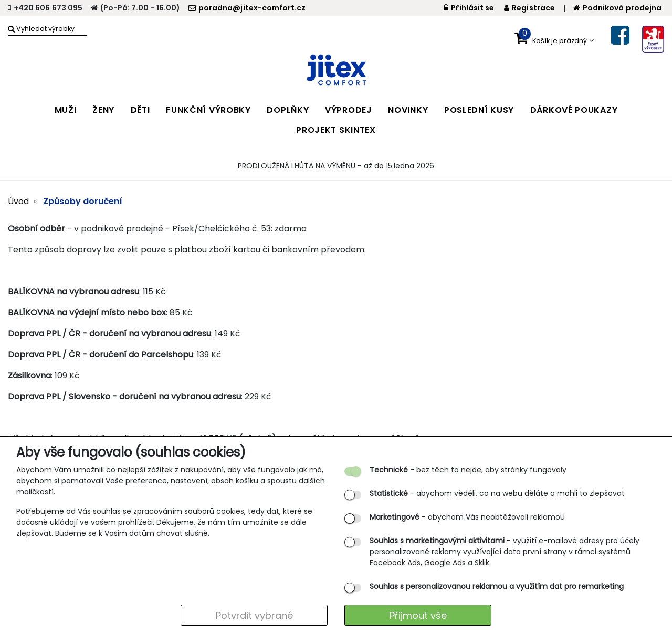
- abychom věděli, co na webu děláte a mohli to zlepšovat (497, 493)
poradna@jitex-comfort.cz (247, 8)
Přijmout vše (418, 615)
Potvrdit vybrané (254, 615)
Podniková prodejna (617, 8)
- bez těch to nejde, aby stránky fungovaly (468, 470)
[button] (554, 38)
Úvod (18, 201)
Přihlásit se (469, 8)
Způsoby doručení (83, 201)
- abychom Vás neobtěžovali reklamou (467, 517)
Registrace (529, 8)
